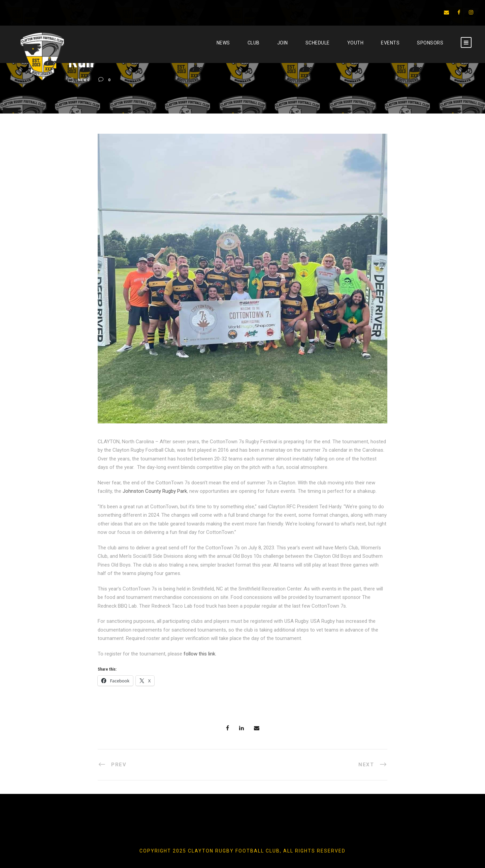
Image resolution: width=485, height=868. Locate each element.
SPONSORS (430, 43)
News (223, 43)
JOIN (283, 43)
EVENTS (390, 43)
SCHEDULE (318, 43)
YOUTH (355, 43)
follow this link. (200, 654)
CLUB (254, 43)
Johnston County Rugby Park (155, 491)
